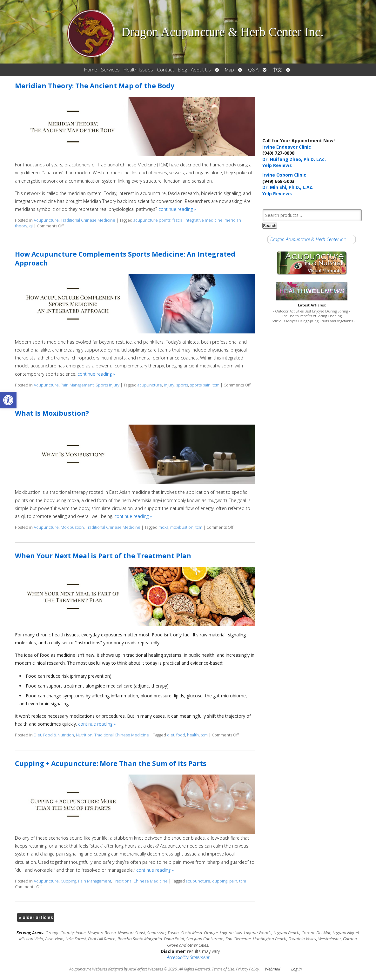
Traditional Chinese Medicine (88, 220)
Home (91, 70)
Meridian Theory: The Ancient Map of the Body (95, 86)
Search (270, 226)
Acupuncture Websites (88, 969)
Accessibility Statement (188, 957)
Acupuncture (46, 220)
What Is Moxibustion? (52, 413)
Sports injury (107, 385)
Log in (296, 969)
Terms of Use (223, 969)
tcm (216, 385)
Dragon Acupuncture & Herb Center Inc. (308, 239)
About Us (201, 70)
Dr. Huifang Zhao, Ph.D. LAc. (294, 159)
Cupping (68, 881)
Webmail (272, 969)
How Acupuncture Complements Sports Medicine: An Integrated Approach (125, 258)
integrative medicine (204, 220)
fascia (178, 220)
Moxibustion (72, 527)
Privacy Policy (247, 969)
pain (233, 881)
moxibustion (182, 527)
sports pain (200, 385)
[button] (8, 400)
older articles (36, 917)
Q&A (253, 70)
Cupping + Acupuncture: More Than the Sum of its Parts (111, 763)
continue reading (177, 209)
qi (31, 226)
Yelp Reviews (277, 165)
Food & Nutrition (59, 735)
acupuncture (150, 385)
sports (182, 385)
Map (229, 70)
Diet (37, 735)
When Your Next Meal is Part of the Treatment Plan (103, 556)
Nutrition (84, 735)
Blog (182, 70)
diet (171, 735)
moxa (163, 527)
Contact (165, 70)
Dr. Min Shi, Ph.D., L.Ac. (288, 187)
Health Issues (138, 70)
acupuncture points (152, 220)
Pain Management (77, 385)
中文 (277, 70)
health (193, 735)
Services (110, 70)
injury (169, 385)
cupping (220, 881)
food (181, 735)
